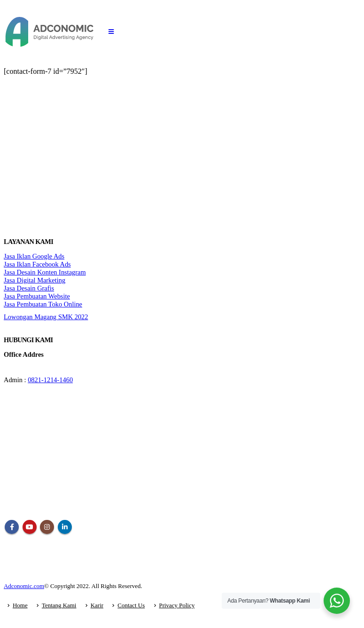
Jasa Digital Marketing (35, 280)
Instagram (47, 527)
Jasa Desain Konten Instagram (45, 272)
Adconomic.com (24, 586)
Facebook (12, 527)
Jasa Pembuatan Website (37, 296)
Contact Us (131, 605)
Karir (97, 605)
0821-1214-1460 (50, 380)
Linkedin (65, 527)
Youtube (30, 527)
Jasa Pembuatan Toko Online (43, 304)
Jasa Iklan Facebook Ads (37, 264)
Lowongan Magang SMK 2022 (46, 317)
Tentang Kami (59, 605)
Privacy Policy (177, 605)
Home (20, 605)
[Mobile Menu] (111, 32)
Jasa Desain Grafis (29, 288)
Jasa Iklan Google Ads (34, 256)
